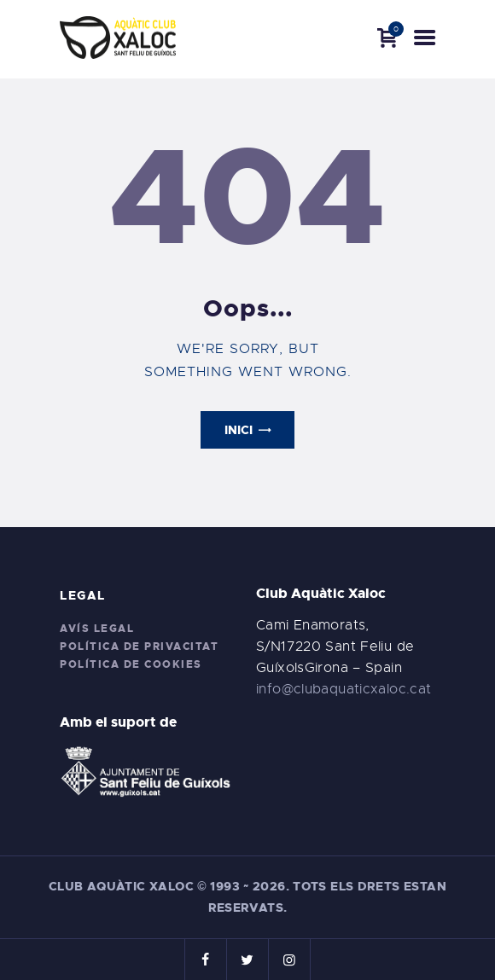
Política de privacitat (139, 647)
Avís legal (97, 629)
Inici (239, 430)
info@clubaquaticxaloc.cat (344, 689)
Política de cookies (131, 664)
